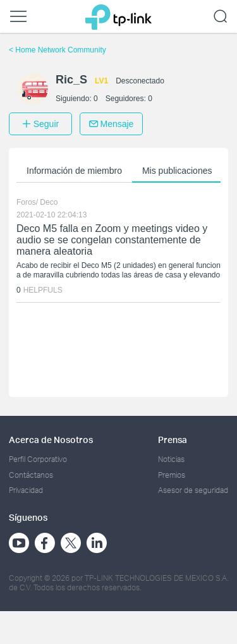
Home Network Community (58, 50)
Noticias (171, 459)
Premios (172, 475)
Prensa (173, 440)
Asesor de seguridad (193, 490)
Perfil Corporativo (38, 459)
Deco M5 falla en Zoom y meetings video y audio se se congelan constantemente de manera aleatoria (112, 240)
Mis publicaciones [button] (177, 171)
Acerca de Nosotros (51, 440)
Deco (49, 202)
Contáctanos (31, 475)
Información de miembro (74, 171)
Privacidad (26, 490)
